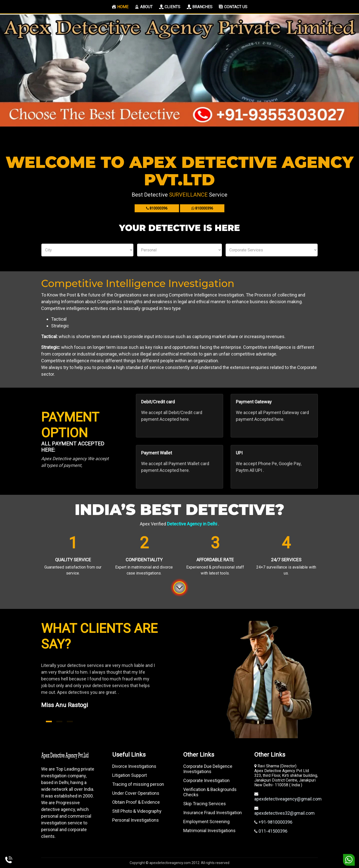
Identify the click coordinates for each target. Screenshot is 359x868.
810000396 (157, 208)
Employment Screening (206, 822)
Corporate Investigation (206, 780)
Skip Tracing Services (205, 804)
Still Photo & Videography (137, 811)
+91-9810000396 (275, 822)
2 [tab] (59, 722)
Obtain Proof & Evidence (136, 802)
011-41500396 (272, 831)
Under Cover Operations (136, 793)
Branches (200, 7)
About (144, 7)
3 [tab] (70, 722)
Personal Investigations (135, 820)
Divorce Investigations (134, 766)
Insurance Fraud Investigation (213, 813)
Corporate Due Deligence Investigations (208, 769)
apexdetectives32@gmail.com (284, 813)
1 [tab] (49, 722)
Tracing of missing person (138, 784)
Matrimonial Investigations (209, 831)
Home (121, 7)
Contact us (233, 7)
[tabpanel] (108, 691)
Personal (179, 250)
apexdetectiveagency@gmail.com (288, 799)
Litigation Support (130, 775)
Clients (170, 7)
